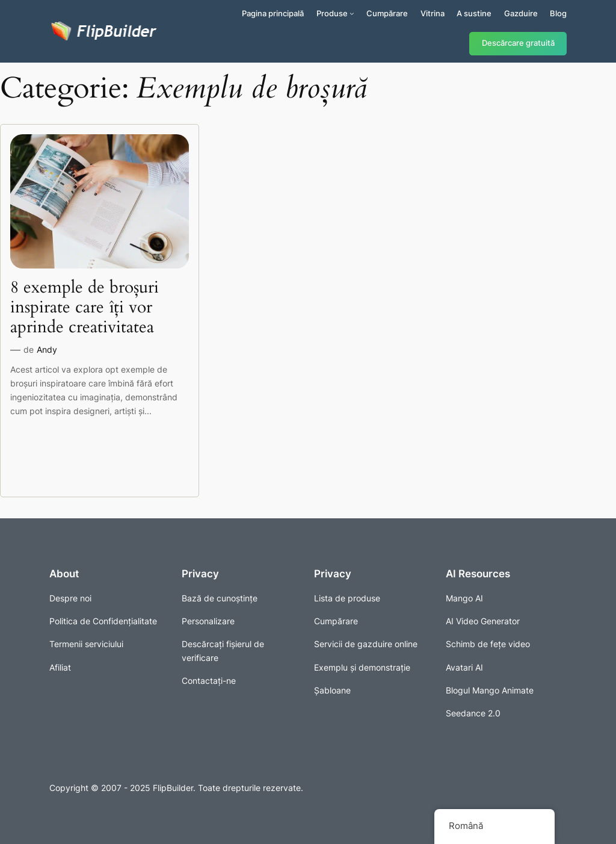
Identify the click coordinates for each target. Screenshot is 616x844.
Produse (332, 13)
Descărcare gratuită (518, 43)
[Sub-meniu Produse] (352, 13)
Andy (47, 349)
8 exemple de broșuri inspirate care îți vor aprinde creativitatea (85, 307)
